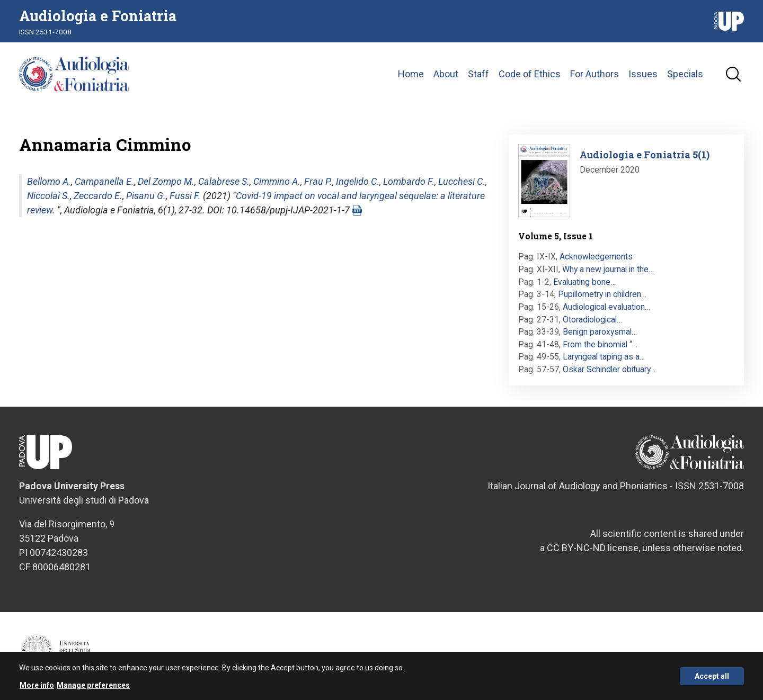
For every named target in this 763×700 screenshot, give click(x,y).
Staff (478, 74)
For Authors (595, 74)
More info (37, 687)
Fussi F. (185, 196)
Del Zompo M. (166, 181)
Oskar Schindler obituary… (609, 369)
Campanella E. (104, 181)
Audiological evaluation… (606, 307)
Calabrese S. (224, 181)
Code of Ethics (530, 74)
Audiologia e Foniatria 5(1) (645, 155)
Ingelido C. (358, 181)
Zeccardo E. (98, 196)
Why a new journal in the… (608, 269)
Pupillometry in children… (602, 294)
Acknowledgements (596, 257)
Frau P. (318, 181)
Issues (643, 74)
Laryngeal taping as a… (604, 357)
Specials (685, 74)
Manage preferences (93, 687)
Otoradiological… (592, 320)
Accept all (712, 678)
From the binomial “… (600, 344)
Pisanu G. (146, 196)
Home (411, 74)
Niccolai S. (48, 196)
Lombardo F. (409, 181)
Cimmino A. (277, 181)
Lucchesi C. (462, 181)
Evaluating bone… (584, 282)
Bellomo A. (49, 181)
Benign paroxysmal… (600, 332)
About (446, 74)
